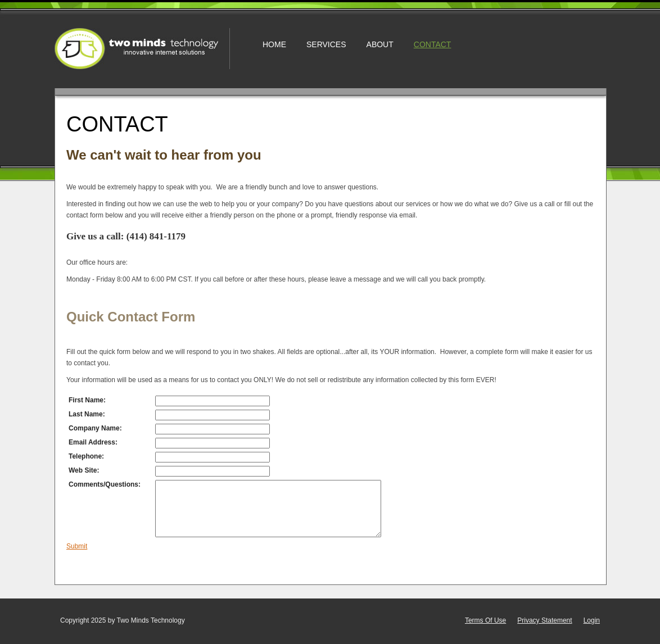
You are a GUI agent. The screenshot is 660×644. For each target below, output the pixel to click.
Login (592, 620)
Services (326, 44)
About (380, 44)
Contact (433, 44)
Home (274, 44)
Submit (77, 546)
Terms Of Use (485, 620)
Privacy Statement (544, 620)
